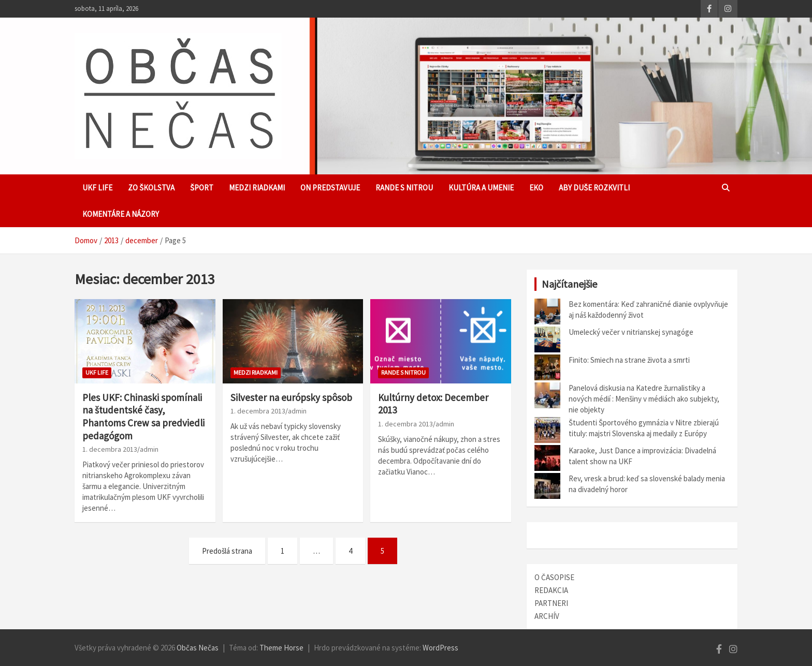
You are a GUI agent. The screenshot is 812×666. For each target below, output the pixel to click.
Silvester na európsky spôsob (291, 397)
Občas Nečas (198, 648)
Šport (202, 188)
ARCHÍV (547, 616)
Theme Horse (281, 648)
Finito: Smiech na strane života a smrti (629, 360)
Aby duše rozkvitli (594, 188)
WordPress (440, 648)
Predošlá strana (227, 551)
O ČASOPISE (554, 577)
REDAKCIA (551, 590)
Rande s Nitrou (404, 188)
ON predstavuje (330, 188)
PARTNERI (551, 603)
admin (149, 449)
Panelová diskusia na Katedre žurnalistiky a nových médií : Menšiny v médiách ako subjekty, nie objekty (644, 399)
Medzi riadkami (257, 188)
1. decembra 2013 (110, 449)
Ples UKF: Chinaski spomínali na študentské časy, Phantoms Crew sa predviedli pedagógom (143, 417)
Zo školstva (151, 188)
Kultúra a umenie (481, 188)
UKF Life (97, 188)
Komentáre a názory (121, 214)
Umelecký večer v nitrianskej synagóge (631, 332)
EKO (536, 188)
